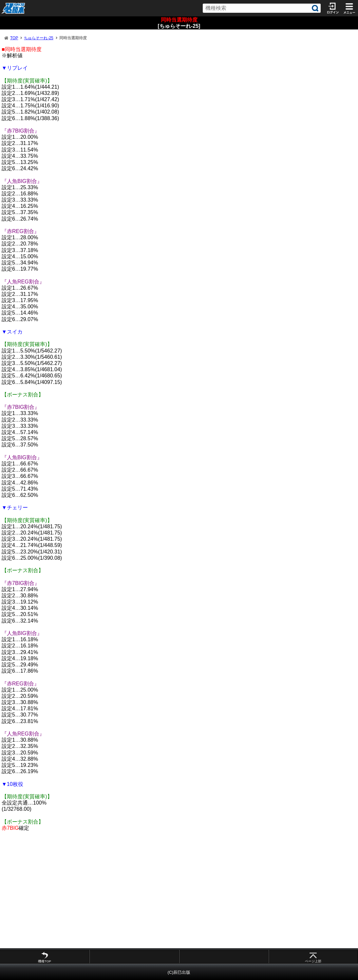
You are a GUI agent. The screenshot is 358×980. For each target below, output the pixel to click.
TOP (14, 38)
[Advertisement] (179, 889)
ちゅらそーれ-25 (38, 38)
